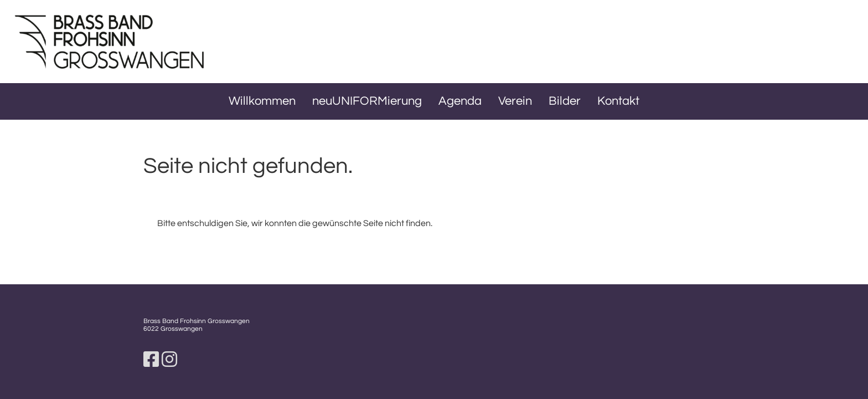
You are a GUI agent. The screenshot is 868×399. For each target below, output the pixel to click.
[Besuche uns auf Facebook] (151, 360)
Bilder (565, 101)
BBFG (261, 40)
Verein (515, 101)
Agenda (460, 101)
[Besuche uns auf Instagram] (169, 360)
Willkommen (262, 101)
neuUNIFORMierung (367, 101)
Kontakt (618, 101)
